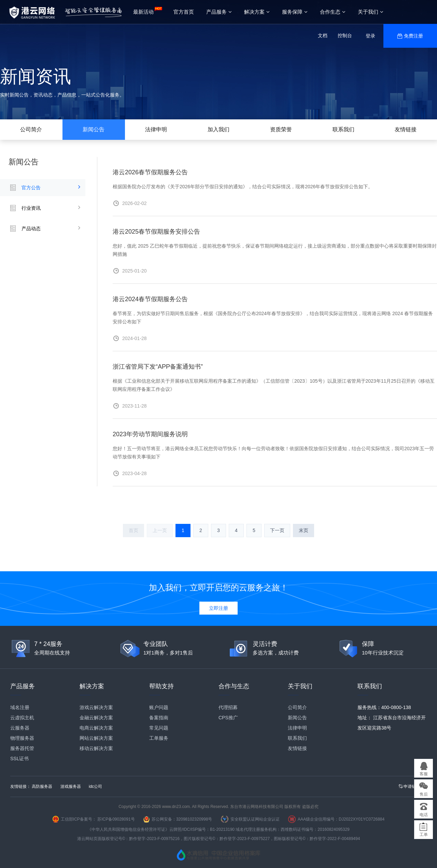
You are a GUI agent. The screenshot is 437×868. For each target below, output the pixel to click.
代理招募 (228, 707)
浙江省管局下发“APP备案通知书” (158, 367)
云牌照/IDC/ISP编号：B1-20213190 (202, 829)
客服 (424, 774)
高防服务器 (42, 786)
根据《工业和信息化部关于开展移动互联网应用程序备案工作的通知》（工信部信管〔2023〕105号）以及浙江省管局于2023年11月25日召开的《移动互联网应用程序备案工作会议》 (274, 385)
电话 (424, 815)
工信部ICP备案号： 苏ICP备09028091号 (98, 819)
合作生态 (333, 12)
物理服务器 (22, 738)
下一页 (277, 530)
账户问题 (159, 707)
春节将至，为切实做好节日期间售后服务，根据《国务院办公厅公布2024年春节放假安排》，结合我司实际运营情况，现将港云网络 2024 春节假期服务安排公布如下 (273, 318)
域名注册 (20, 707)
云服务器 (20, 728)
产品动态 (31, 229)
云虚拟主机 (22, 718)
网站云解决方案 (96, 738)
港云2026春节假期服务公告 (150, 172)
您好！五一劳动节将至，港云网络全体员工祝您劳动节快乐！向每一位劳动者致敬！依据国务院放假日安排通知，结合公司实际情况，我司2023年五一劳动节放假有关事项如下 (273, 453)
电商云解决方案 (96, 728)
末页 (304, 530)
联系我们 (343, 129)
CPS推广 (228, 718)
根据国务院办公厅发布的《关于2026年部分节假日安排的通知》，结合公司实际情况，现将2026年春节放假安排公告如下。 (243, 187)
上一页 (160, 530)
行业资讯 (31, 208)
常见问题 (159, 728)
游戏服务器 (71, 786)
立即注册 (218, 608)
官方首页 (184, 12)
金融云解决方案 (96, 718)
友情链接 (406, 129)
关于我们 (371, 12)
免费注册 (413, 36)
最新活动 (143, 12)
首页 (133, 530)
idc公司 (95, 786)
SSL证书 (19, 759)
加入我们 (218, 129)
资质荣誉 (281, 129)
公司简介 (31, 129)
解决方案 (257, 12)
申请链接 (409, 786)
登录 (370, 36)
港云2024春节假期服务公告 (150, 299)
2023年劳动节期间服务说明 (150, 434)
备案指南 (159, 718)
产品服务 (219, 12)
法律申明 (156, 129)
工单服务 (159, 738)
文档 (323, 35)
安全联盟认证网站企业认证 (255, 819)
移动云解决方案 (96, 748)
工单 (424, 835)
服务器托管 (22, 748)
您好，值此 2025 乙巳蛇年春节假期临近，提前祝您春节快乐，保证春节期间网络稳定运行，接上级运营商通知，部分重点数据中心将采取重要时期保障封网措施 (275, 250)
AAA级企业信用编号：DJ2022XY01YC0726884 (341, 819)
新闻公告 (94, 129)
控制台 (345, 35)
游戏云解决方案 (96, 707)
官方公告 (31, 188)
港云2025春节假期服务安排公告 (156, 232)
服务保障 (295, 12)
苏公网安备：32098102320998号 (182, 819)
